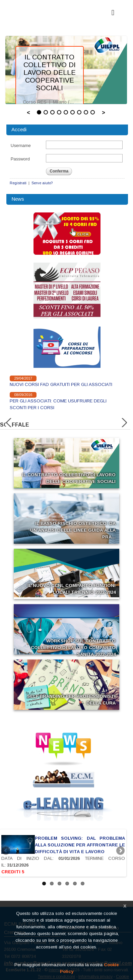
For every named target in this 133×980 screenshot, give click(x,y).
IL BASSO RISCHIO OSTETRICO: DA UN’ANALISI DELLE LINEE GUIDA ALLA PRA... (73, 530)
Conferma (59, 171)
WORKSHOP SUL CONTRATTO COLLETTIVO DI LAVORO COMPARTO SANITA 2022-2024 (73, 648)
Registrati (18, 183)
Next (120, 851)
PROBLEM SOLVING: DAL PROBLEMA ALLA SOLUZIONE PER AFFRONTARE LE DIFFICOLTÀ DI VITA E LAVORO (80, 845)
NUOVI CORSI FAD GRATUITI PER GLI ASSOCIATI (61, 384)
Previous (6, 851)
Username (21, 145)
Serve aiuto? (42, 183)
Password (20, 159)
